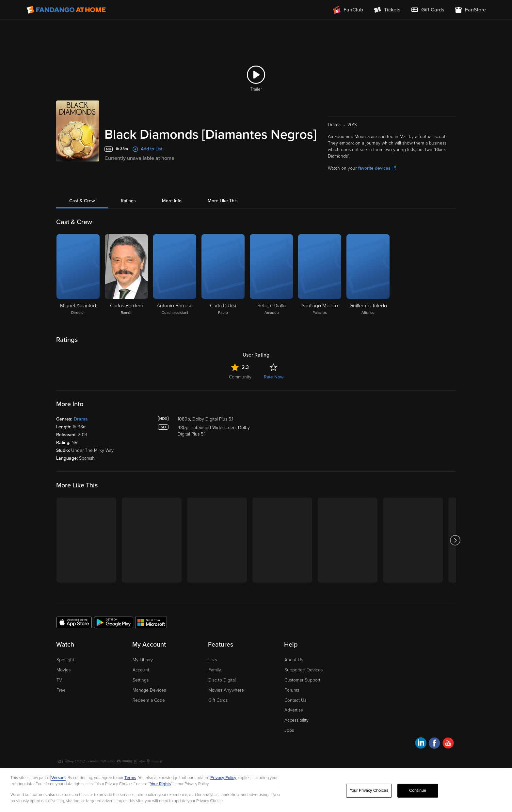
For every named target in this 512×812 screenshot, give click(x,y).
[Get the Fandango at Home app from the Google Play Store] (114, 622)
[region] (256, 790)
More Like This (223, 201)
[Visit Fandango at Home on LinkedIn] (421, 744)
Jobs (289, 730)
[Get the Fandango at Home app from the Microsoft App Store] (151, 622)
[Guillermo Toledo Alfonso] (368, 275)
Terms (130, 778)
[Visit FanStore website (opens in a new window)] (470, 10)
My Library (143, 660)
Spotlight (65, 660)
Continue (418, 790)
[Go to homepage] (66, 10)
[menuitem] (427, 10)
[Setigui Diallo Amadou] (271, 275)
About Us (294, 660)
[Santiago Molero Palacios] (320, 275)
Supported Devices (304, 670)
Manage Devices (149, 690)
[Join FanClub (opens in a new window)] (348, 10)
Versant (58, 778)
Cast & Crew (82, 201)
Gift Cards (218, 700)
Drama (81, 419)
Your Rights (160, 784)
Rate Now (274, 377)
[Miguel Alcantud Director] (78, 275)
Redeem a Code (149, 700)
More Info (172, 201)
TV (59, 680)
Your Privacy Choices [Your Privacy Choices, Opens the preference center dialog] (369, 790)
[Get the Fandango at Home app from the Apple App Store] (74, 622)
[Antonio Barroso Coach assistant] (175, 275)
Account (141, 670)
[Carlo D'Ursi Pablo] (223, 275)
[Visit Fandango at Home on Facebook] (434, 744)
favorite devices (377, 168)
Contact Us (295, 700)
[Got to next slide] (455, 540)
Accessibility (296, 720)
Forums (292, 690)
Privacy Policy (223, 778)
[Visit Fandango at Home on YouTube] (448, 744)
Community (240, 377)
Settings (141, 680)
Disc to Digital (222, 680)
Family (215, 670)
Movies (64, 670)
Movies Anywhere (226, 690)
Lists (213, 660)
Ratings (128, 201)
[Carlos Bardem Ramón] (126, 275)
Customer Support (302, 680)
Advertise (294, 710)
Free (61, 690)
